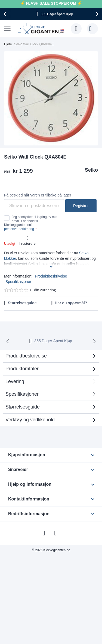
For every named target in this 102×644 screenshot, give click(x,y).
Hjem (8, 44)
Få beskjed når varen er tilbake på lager (38, 195)
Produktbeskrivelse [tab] (26, 356)
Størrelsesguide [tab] (23, 407)
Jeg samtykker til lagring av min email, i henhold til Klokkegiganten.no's (31, 223)
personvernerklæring (19, 229)
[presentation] (6, 14)
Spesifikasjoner (18, 282)
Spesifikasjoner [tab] (22, 394)
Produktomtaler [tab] (22, 369)
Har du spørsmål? (71, 303)
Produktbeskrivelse (51, 276)
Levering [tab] (15, 381)
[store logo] (41, 29)
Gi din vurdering (43, 290)
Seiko (91, 170)
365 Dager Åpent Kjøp (53, 341)
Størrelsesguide (22, 303)
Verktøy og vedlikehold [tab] (30, 420)
